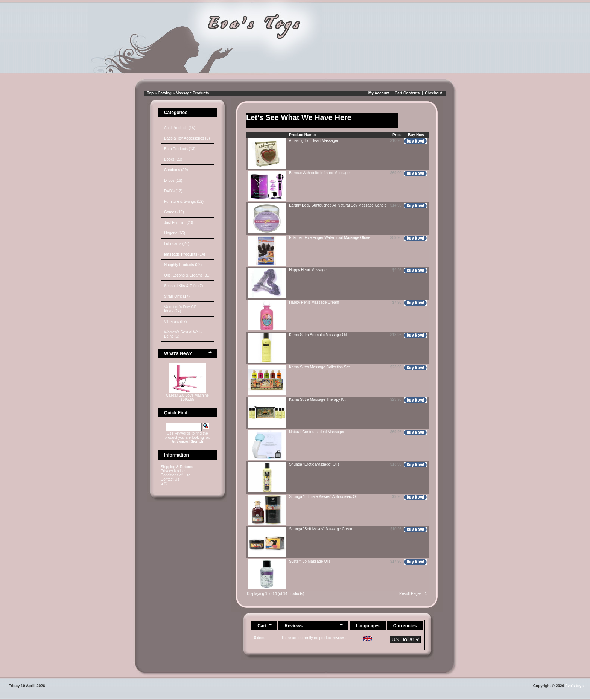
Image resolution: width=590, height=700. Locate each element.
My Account (379, 93)
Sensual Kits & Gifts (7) (183, 286)
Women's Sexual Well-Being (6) (183, 334)
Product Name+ (303, 135)
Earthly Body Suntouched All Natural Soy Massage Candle (338, 205)
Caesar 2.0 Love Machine (187, 395)
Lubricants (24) (177, 244)
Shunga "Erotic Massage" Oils (314, 464)
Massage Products (192, 93)
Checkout (433, 93)
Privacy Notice (173, 471)
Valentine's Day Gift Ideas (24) (180, 309)
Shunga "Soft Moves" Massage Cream (321, 529)
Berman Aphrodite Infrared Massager (320, 173)
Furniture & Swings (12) (184, 202)
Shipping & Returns (177, 467)
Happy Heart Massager (308, 270)
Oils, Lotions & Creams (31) (187, 275)
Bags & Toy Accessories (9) (187, 138)
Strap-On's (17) (177, 296)
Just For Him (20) (179, 223)
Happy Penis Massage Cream (314, 302)
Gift (164, 483)
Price (397, 135)
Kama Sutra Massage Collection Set (319, 367)
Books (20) (173, 159)
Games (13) (174, 212)
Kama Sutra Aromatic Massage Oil (318, 335)
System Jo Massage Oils (310, 561)
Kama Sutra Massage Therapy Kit (317, 399)
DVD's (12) (173, 191)
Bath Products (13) (180, 149)
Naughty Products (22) (183, 265)
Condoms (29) (176, 170)
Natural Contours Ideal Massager (317, 432)
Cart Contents (407, 93)
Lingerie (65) (175, 233)
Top (151, 93)
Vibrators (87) (175, 322)
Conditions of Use (176, 475)
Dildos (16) (173, 180)
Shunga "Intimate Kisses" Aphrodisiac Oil (323, 497)
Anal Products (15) (180, 128)
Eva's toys (574, 686)
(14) (185, 254)
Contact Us (170, 479)
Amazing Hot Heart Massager (314, 141)
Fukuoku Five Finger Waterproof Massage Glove (329, 238)
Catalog (165, 93)
